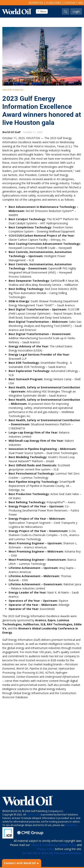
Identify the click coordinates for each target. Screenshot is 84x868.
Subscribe (54, 3)
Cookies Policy (67, 845)
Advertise (36, 3)
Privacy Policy (46, 849)
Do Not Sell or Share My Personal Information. (52, 853)
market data (33, 815)
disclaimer (71, 825)
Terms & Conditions (43, 845)
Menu (42, 11)
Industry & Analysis (13, 90)
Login (76, 11)
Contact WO (74, 3)
